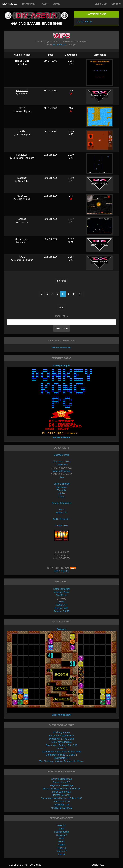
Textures (62, 848)
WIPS (61, 602)
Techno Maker (22, 61)
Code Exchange (61, 484)
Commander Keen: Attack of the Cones (62, 752)
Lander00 (22, 178)
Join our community (61, 348)
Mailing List (61, 513)
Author (26, 55)
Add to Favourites (61, 519)
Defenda (22, 219)
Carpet (61, 854)
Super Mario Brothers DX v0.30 (62, 745)
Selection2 (61, 835)
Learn (57, 4)
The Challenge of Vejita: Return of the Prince (61, 761)
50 (61, 45)
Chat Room (62, 595)
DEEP (22, 108)
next (61, 307)
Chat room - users (61, 461)
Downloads (71, 55)
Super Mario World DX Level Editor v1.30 (61, 798)
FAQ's (61, 497)
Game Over (61, 465)
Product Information (61, 503)
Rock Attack (22, 90)
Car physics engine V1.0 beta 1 (62, 755)
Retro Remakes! (61, 589)
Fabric (62, 845)
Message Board (61, 455)
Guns (61, 829)
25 (57, 45)
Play (45, 4)
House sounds (61, 832)
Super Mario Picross (61, 742)
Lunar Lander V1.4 (61, 792)
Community (29, 4)
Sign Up (101, 4)
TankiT (22, 131)
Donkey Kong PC (61, 782)
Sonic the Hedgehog (62, 779)
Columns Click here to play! (62, 672)
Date (50, 55)
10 (54, 45)
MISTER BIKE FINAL (61, 808)
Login (116, 4)
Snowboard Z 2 (62, 758)
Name (17, 55)
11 (81, 294)
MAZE (22, 257)
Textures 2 (62, 851)
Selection (61, 825)
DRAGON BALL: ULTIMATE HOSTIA (62, 789)
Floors (62, 841)
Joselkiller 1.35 (62, 805)
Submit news (61, 525)
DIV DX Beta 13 (84, 22)
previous (62, 281)
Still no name (22, 239)
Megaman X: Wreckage (61, 785)
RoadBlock (22, 155)
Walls (61, 838)
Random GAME (61, 611)
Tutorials (61, 490)
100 (64, 45)
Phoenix (62, 748)
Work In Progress (61, 471)
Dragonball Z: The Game (61, 739)
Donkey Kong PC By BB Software (62, 401)
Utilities (61, 493)
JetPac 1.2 (22, 196)
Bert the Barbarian (61, 795)
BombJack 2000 (61, 801)
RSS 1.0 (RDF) (61, 571)
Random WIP (61, 608)
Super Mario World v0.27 (62, 736)
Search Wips (61, 328)
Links (62, 477)
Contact (61, 509)
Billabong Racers (61, 732)
